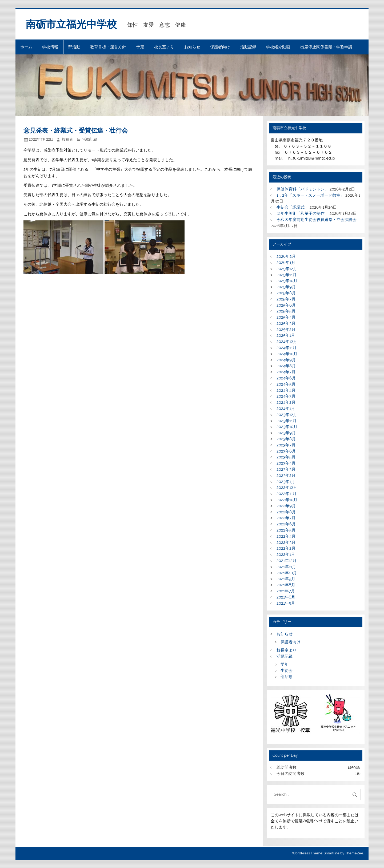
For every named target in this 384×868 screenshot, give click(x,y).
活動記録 (248, 47)
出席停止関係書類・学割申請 (326, 47)
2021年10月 (287, 573)
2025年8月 (286, 293)
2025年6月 (286, 305)
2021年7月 (286, 591)
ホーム (26, 47)
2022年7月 (286, 518)
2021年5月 (286, 603)
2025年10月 (287, 281)
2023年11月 (287, 421)
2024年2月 (286, 402)
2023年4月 (286, 463)
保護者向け (220, 47)
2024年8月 (286, 366)
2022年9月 (286, 506)
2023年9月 (286, 433)
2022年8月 (286, 512)
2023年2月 (286, 475)
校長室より (164, 47)
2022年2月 (286, 548)
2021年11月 (286, 567)
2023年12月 (287, 415)
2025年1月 (286, 335)
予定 (140, 47)
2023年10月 (287, 427)
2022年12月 (287, 487)
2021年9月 (286, 579)
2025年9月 (286, 287)
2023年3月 (286, 469)
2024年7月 (286, 372)
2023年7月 (286, 445)
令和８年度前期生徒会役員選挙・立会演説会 (317, 220)
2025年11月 (287, 275)
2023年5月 (286, 457)
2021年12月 (287, 561)
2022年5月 (286, 530)
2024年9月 (286, 360)
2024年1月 (286, 409)
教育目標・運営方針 (108, 47)
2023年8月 (286, 439)
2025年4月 (286, 317)
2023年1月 (286, 482)
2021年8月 (286, 585)
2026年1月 (286, 263)
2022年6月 (286, 524)
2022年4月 (286, 536)
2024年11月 (287, 348)
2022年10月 (287, 500)
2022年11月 (287, 494)
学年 (285, 664)
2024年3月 (286, 396)
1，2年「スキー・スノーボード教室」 (310, 195)
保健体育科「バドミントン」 (303, 189)
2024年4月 (286, 390)
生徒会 (287, 671)
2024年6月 (286, 378)
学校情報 (50, 47)
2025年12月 (287, 269)
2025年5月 (286, 311)
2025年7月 (286, 299)
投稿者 (67, 139)
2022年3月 (286, 542)
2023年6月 (286, 451)
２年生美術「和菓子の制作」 (303, 213)
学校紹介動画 (278, 47)
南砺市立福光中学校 (71, 24)
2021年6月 (286, 597)
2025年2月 (286, 330)
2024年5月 (286, 384)
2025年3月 (286, 323)
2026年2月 (286, 256)
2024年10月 (287, 354)
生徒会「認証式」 (293, 207)
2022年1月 (286, 554)
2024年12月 (287, 342)
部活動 (74, 47)
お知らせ (192, 47)
